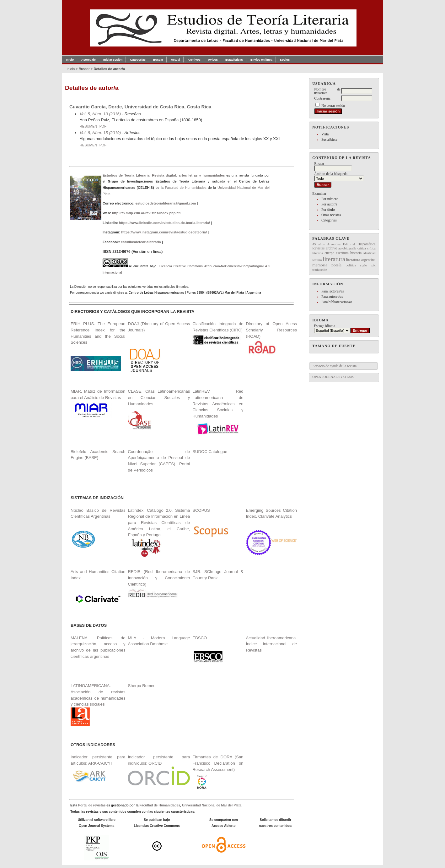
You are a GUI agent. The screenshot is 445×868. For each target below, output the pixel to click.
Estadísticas (234, 60)
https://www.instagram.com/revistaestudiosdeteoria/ (164, 232)
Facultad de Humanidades (186, 188)
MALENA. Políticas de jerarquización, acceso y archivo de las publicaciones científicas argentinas (98, 647)
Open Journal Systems (333, 377)
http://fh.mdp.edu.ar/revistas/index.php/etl (146, 213)
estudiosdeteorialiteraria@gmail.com (166, 203)
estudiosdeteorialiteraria (141, 242)
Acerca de (88, 60)
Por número (330, 199)
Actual (175, 60)
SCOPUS (201, 510)
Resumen (88, 126)
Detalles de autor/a (109, 69)
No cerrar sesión (333, 106)
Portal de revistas (92, 805)
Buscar (158, 60)
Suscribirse (329, 139)
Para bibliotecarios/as (337, 302)
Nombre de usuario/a (327, 91)
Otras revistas (331, 215)
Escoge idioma (324, 326)
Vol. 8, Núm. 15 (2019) (100, 133)
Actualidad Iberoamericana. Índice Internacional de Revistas (271, 644)
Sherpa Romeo (142, 686)
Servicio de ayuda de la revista (335, 366)
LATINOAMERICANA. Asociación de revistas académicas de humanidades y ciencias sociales (98, 705)
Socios (285, 60)
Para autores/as (332, 297)
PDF (103, 126)
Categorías (329, 220)
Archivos (194, 60)
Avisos (213, 60)
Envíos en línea (261, 60)
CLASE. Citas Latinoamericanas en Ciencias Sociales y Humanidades (159, 397)
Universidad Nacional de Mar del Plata (212, 805)
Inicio (70, 60)
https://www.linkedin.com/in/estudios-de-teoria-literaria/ (164, 223)
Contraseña (322, 98)
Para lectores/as (332, 291)
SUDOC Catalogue (210, 452)
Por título (328, 210)
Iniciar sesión (113, 60)
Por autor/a (329, 204)
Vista (325, 134)
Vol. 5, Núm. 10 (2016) (100, 114)
